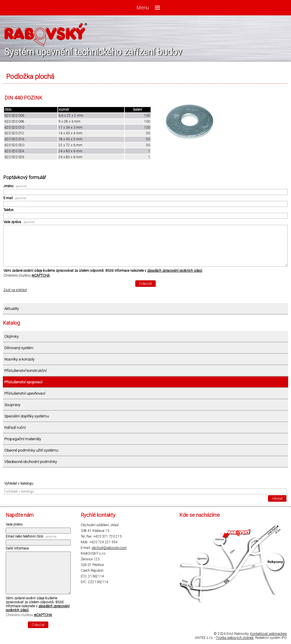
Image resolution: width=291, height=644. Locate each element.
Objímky (11, 337)
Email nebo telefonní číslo (31, 536)
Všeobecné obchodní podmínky (31, 462)
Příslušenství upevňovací (25, 393)
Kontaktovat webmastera (268, 634)
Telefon (9, 210)
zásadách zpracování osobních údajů (175, 271)
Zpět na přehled (15, 290)
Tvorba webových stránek (235, 638)
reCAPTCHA (41, 275)
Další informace (17, 548)
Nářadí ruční (15, 428)
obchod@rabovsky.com (109, 548)
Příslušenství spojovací (23, 382)
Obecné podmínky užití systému (31, 450)
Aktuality (12, 309)
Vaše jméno (14, 524)
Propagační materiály (23, 439)
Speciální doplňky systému (27, 416)
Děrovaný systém (19, 348)
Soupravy (12, 405)
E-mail (15, 198)
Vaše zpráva (19, 222)
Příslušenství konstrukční (25, 371)
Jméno (15, 186)
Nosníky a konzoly (19, 359)
